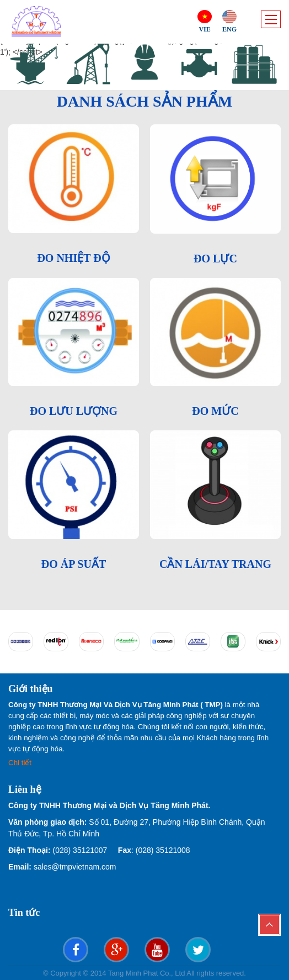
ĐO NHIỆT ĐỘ (73, 258)
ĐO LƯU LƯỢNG (74, 411)
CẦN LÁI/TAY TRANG (215, 564)
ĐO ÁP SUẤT (74, 564)
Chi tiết (21, 763)
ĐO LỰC (215, 259)
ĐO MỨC (215, 411)
